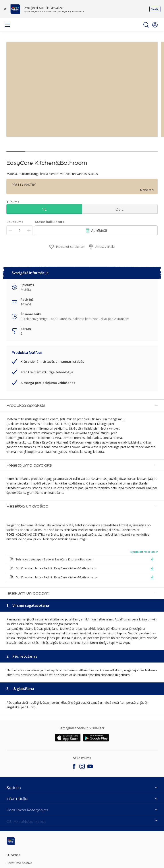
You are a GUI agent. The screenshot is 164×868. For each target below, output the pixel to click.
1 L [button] (44, 209)
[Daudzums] (20, 230)
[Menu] (7, 25)
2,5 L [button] (120, 209)
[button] (155, 25)
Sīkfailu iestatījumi (19, 862)
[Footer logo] (31, 816)
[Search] (146, 25)
